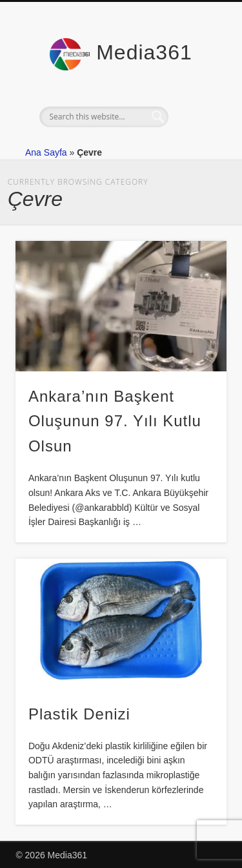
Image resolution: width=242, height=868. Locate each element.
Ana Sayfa (46, 152)
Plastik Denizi (79, 714)
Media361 (144, 52)
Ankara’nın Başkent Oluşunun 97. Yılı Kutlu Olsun (115, 421)
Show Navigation (196, 116)
